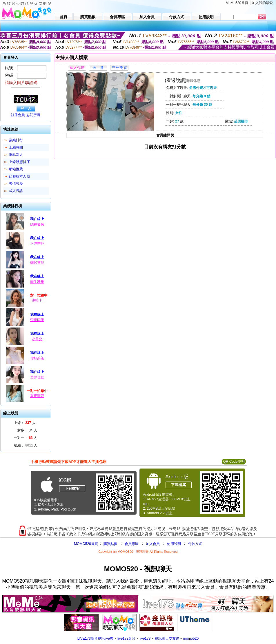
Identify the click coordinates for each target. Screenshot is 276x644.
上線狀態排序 (19, 162)
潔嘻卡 (37, 300)
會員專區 (132, 544)
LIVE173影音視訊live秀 (95, 638)
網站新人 (16, 155)
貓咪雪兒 (37, 263)
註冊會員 (18, 115)
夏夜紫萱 (37, 396)
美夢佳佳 (37, 377)
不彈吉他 (37, 244)
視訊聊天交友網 (167, 638)
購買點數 (110, 544)
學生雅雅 (37, 282)
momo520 (191, 638)
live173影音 (126, 638)
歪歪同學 (37, 320)
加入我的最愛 (262, 3)
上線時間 (16, 147)
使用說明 (174, 544)
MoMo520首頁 (237, 3)
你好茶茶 (37, 358)
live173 (145, 638)
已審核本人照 (19, 176)
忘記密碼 (33, 115)
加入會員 (153, 544)
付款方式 (195, 544)
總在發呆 (37, 224)
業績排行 (16, 140)
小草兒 (37, 339)
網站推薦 (16, 169)
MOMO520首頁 (86, 544)
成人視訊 (16, 191)
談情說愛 (16, 184)
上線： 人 (25, 423)
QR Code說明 (234, 462)
